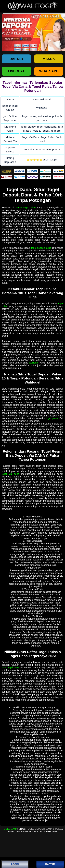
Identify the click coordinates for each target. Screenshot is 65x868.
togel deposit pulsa (41, 248)
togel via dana (10, 474)
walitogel (34, 363)
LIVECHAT (16, 71)
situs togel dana (10, 668)
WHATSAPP (49, 71)
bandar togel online (25, 208)
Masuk (49, 59)
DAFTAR (50, 864)
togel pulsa (52, 418)
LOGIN (15, 864)
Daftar (16, 59)
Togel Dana (10, 829)
